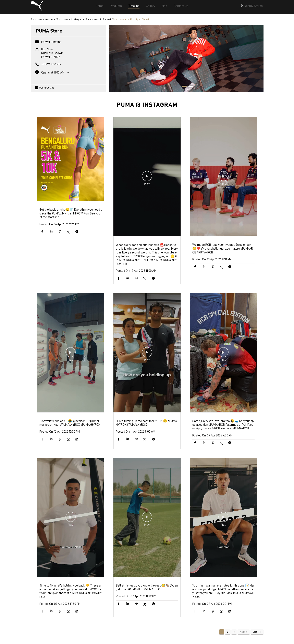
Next (242, 633)
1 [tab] (183, 88)
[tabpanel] (186, 60)
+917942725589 (51, 66)
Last (255, 633)
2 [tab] (189, 88)
